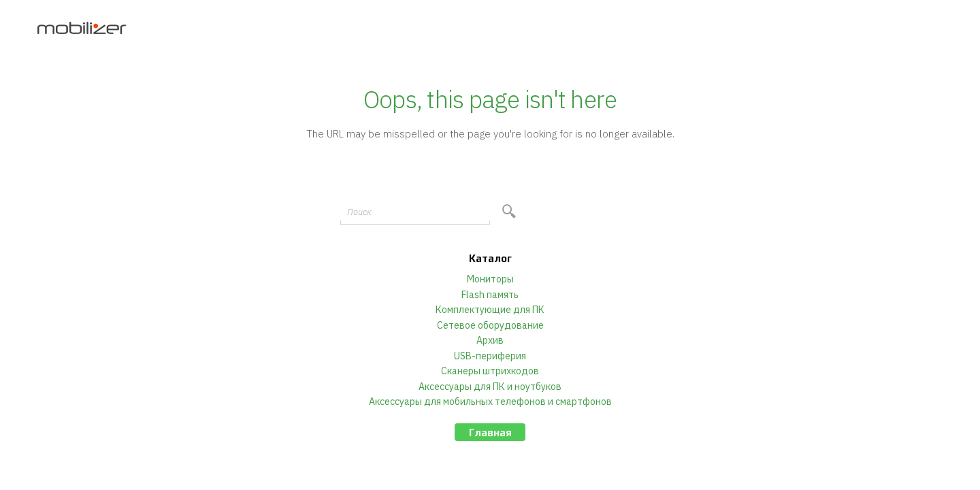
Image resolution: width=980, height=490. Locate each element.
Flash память (490, 295)
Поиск (359, 212)
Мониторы (490, 279)
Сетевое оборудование (490, 325)
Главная (490, 432)
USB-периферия (490, 356)
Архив (490, 340)
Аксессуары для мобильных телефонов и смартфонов (490, 402)
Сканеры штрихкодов (490, 371)
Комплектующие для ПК (490, 310)
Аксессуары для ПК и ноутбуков (490, 387)
